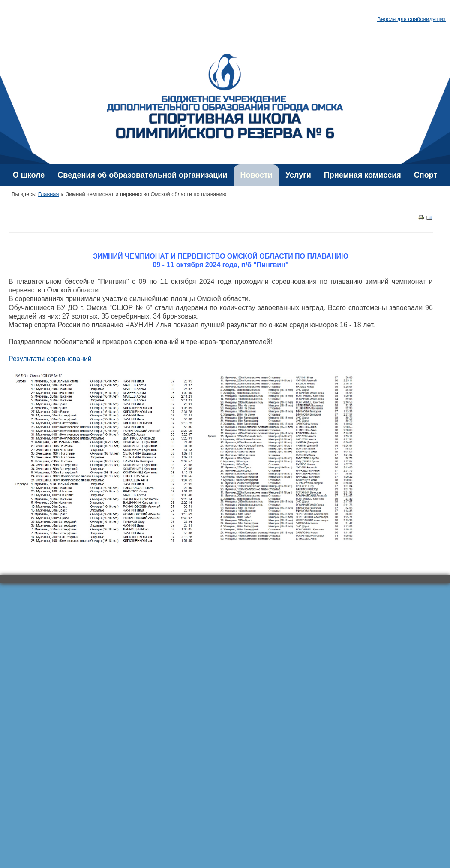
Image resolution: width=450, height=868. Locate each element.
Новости (256, 175)
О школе (29, 175)
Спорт (426, 175)
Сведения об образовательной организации (142, 175)
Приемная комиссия (363, 175)
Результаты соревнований (50, 359)
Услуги (298, 175)
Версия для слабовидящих (411, 19)
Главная (49, 194)
